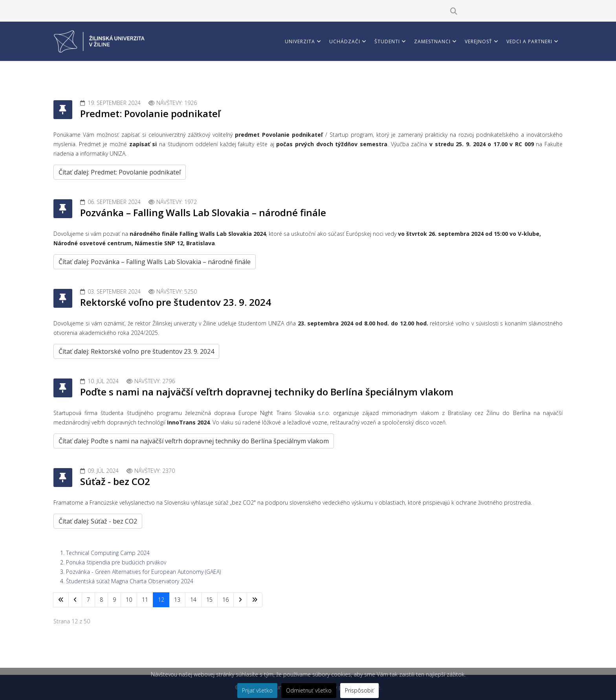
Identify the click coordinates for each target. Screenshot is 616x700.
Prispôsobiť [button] (359, 690)
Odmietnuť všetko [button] (309, 690)
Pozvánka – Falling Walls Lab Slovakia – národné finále (203, 212)
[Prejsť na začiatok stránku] (61, 600)
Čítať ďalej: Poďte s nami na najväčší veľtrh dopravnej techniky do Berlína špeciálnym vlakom (194, 441)
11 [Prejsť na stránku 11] (145, 600)
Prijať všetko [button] (257, 690)
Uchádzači (345, 41)
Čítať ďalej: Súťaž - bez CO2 (98, 521)
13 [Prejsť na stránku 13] (177, 600)
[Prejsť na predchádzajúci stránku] (75, 600)
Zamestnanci (432, 41)
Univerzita (300, 41)
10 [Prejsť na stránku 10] (129, 600)
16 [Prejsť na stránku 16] (225, 600)
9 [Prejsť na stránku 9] (114, 600)
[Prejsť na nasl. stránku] (240, 600)
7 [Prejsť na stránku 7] (88, 600)
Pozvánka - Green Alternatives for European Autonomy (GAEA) (143, 572)
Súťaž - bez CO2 (115, 481)
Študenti (387, 41)
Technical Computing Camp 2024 (108, 553)
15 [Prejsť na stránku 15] (209, 600)
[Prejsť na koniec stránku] (255, 600)
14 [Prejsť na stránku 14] (193, 600)
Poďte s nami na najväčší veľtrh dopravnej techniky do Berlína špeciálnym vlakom (267, 392)
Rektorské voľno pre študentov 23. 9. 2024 (176, 302)
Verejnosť (478, 41)
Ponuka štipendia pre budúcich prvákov (116, 562)
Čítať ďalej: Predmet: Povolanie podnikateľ (120, 172)
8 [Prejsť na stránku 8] (101, 600)
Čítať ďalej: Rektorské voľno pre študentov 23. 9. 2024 (136, 351)
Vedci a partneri (529, 41)
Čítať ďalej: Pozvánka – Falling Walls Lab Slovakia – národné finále (155, 262)
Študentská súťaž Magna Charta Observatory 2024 (130, 581)
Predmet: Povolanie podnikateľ (150, 113)
